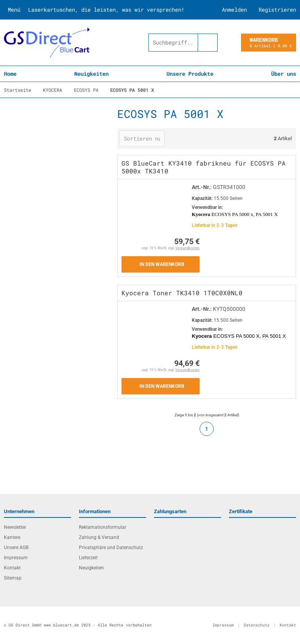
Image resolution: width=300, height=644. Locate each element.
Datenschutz (257, 625)
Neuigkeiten (91, 74)
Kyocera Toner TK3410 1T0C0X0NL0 (182, 293)
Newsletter (15, 527)
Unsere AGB (16, 548)
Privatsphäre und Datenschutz (111, 548)
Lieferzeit (88, 558)
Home (10, 74)
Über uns (284, 74)
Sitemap (13, 578)
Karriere (12, 537)
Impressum (16, 558)
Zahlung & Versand (99, 537)
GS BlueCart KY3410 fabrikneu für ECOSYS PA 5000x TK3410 (204, 167)
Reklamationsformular (103, 527)
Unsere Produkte (190, 74)
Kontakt (12, 568)
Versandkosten (187, 248)
